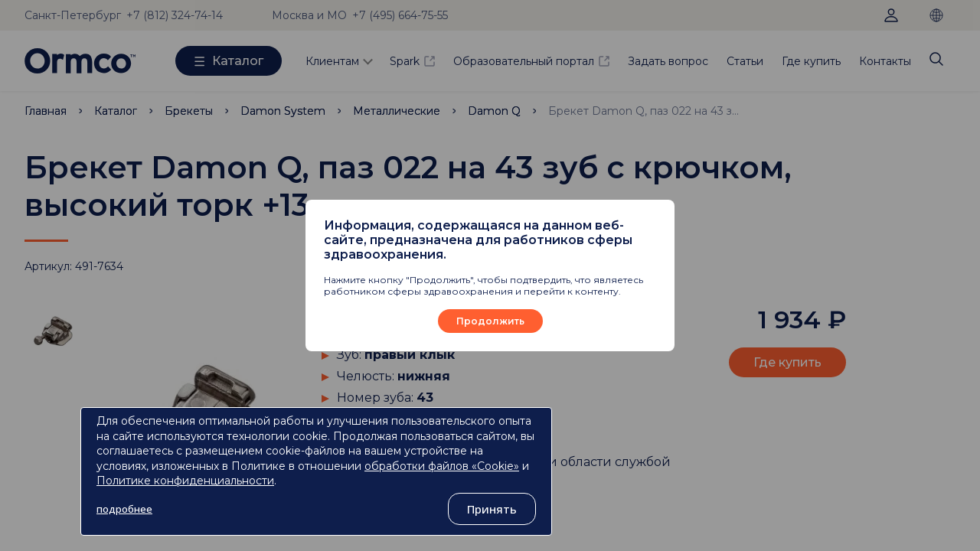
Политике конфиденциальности (185, 481)
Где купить (811, 61)
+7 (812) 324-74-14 (175, 15)
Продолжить (490, 321)
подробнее (124, 509)
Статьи (745, 61)
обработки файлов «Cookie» (442, 466)
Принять (492, 509)
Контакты (885, 61)
